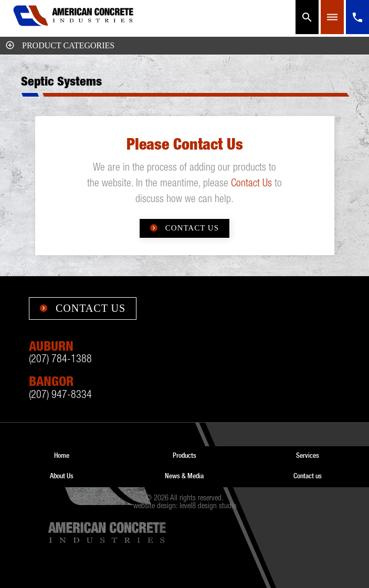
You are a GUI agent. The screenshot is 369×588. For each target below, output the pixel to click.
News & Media (184, 476)
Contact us (308, 476)
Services (308, 455)
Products (184, 455)
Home (62, 455)
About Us (62, 476)
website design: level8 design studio (185, 506)
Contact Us (251, 184)
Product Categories (60, 45)
